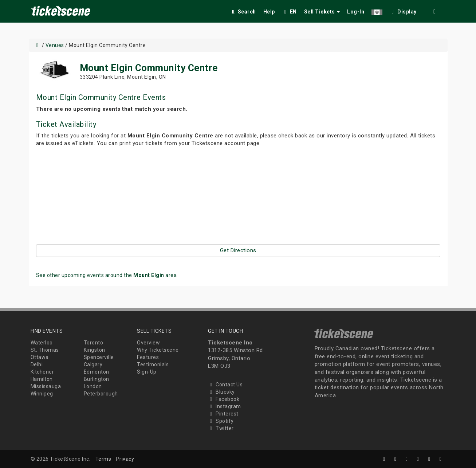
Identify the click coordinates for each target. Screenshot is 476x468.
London (93, 386)
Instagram (225, 406)
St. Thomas (45, 350)
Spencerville (99, 357)
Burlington (97, 379)
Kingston (95, 350)
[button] (377, 10)
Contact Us (225, 385)
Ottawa (40, 357)
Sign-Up (147, 372)
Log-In (356, 12)
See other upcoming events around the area (107, 275)
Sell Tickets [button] (322, 12)
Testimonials (153, 364)
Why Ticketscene (158, 350)
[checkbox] (403, 10)
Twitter (221, 428)
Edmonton (97, 372)
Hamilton (42, 379)
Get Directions (238, 250)
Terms (103, 459)
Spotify (221, 421)
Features (148, 357)
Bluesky (221, 392)
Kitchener (42, 372)
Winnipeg (42, 394)
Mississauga (46, 386)
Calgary (93, 364)
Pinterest (223, 414)
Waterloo (42, 343)
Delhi (37, 364)
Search (243, 12)
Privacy (125, 459)
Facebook (224, 399)
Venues (55, 45)
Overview (148, 343)
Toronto (94, 343)
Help (269, 12)
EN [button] (290, 12)
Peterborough (101, 394)
